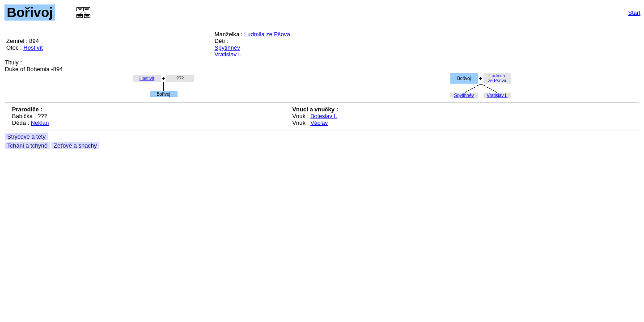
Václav (319, 123)
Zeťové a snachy (75, 146)
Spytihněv (227, 48)
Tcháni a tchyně (27, 146)
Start (634, 13)
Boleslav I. (324, 116)
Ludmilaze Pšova (497, 78)
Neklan (40, 123)
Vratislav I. (228, 54)
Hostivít (33, 48)
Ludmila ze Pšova (267, 34)
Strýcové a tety (26, 137)
